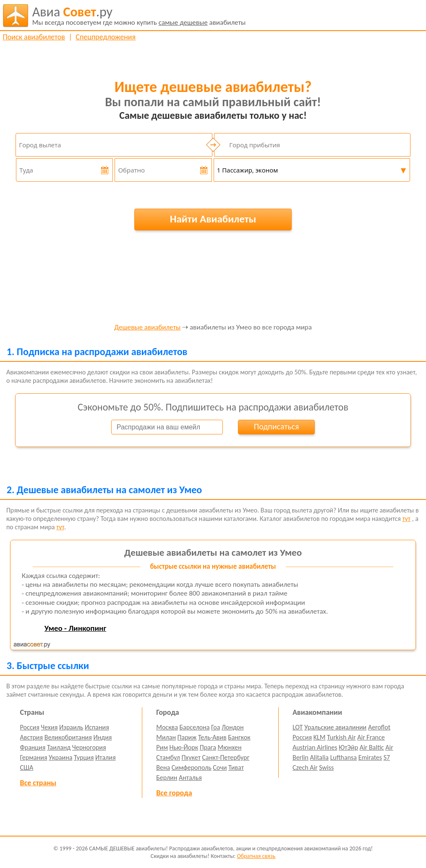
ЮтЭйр (348, 747)
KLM (320, 737)
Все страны (38, 783)
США (27, 767)
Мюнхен (229, 747)
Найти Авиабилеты (213, 219)
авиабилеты (139, 16)
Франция (33, 747)
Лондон (233, 727)
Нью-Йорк (184, 747)
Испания (97, 727)
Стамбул (168, 757)
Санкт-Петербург (226, 757)
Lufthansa (344, 757)
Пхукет (191, 757)
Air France (371, 737)
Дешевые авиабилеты (147, 328)
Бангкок (239, 737)
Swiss (326, 767)
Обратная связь (256, 856)
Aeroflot (379, 727)
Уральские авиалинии (335, 727)
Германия (34, 757)
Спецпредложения (106, 37)
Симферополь (192, 767)
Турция (84, 757)
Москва (167, 727)
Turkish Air (341, 737)
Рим (162, 747)
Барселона (195, 727)
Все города (174, 793)
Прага (208, 747)
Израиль (71, 727)
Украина (60, 757)
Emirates (370, 757)
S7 (387, 757)
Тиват (236, 767)
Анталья (190, 778)
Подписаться (277, 426)
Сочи (220, 767)
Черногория (89, 747)
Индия (102, 737)
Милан (166, 737)
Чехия (49, 727)
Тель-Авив (212, 737)
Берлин (167, 778)
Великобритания (68, 737)
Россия (30, 727)
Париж (187, 737)
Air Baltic (372, 747)
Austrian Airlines (315, 747)
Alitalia (319, 757)
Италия (106, 757)
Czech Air (305, 767)
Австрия (32, 737)
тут (406, 519)
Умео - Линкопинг (75, 628)
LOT (298, 727)
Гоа (216, 727)
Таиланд (59, 747)
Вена (163, 767)
